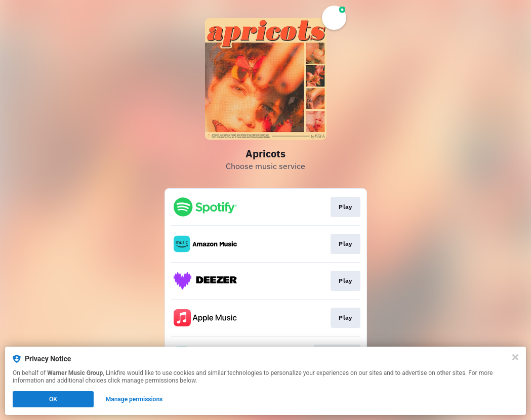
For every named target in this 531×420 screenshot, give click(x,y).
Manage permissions (134, 399)
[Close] (515, 357)
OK (53, 399)
